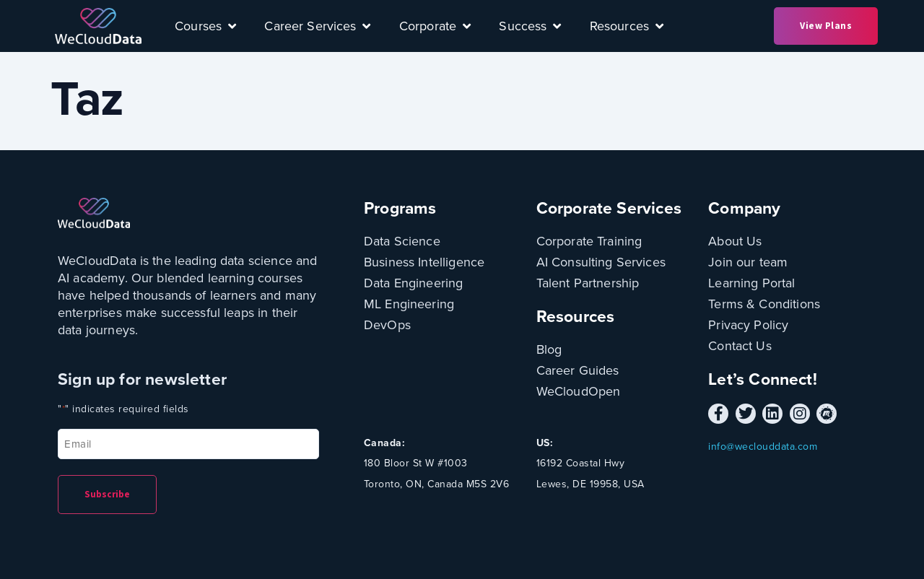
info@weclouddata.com (763, 447)
